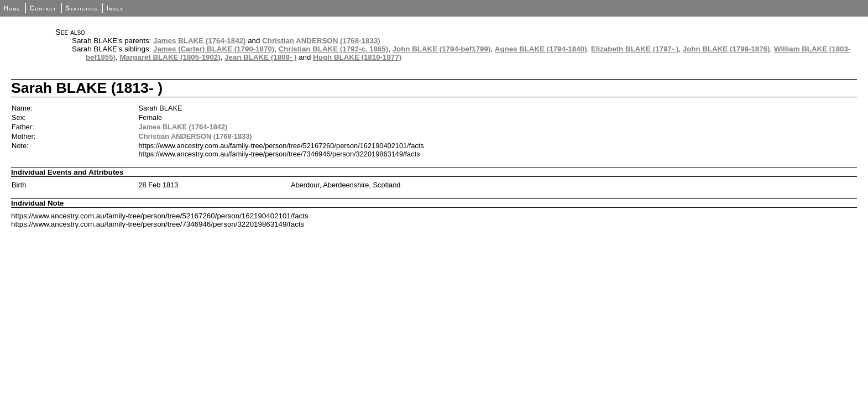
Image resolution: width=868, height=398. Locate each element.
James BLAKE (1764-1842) (199, 41)
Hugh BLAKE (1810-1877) (357, 57)
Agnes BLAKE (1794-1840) (541, 49)
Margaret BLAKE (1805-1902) (170, 57)
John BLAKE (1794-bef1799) (442, 49)
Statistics (81, 8)
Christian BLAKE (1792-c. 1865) (334, 49)
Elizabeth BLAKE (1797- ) (635, 49)
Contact (43, 8)
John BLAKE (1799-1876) (726, 49)
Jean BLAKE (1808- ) (260, 57)
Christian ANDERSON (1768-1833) (321, 41)
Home (12, 8)
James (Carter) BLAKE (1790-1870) (214, 49)
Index (115, 8)
